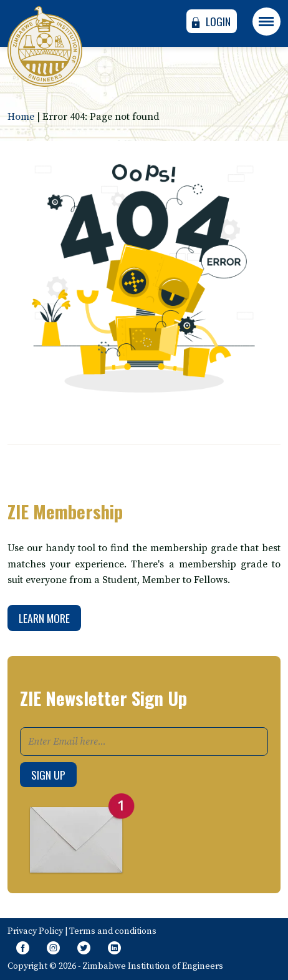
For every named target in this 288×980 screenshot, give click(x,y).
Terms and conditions (113, 931)
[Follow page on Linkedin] (114, 949)
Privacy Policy (35, 931)
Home (21, 117)
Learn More (44, 618)
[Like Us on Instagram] (53, 949)
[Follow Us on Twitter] (84, 949)
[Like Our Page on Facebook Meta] (23, 949)
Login (210, 21)
